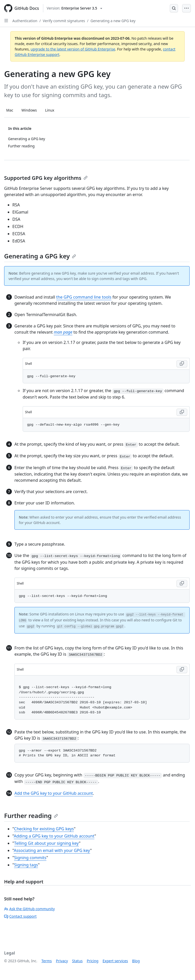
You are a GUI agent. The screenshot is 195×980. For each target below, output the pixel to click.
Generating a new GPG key (113, 21)
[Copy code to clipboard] (182, 364)
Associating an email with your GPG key (52, 850)
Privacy (62, 961)
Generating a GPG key (40, 256)
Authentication (25, 21)
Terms (47, 961)
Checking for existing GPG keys (44, 829)
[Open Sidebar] (6, 21)
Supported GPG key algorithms (46, 178)
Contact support (20, 916)
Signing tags (26, 865)
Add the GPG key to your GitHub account (54, 793)
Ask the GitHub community (29, 909)
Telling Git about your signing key (46, 843)
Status (77, 961)
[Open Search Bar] (174, 8)
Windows (29, 110)
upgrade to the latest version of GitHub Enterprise (73, 49)
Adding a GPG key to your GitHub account (54, 836)
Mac (10, 110)
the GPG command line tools (84, 297)
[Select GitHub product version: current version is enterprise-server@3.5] (74, 8)
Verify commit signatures (64, 21)
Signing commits (30, 858)
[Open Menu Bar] (186, 8)
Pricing (93, 961)
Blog (136, 961)
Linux (50, 110)
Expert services (115, 961)
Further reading (31, 816)
